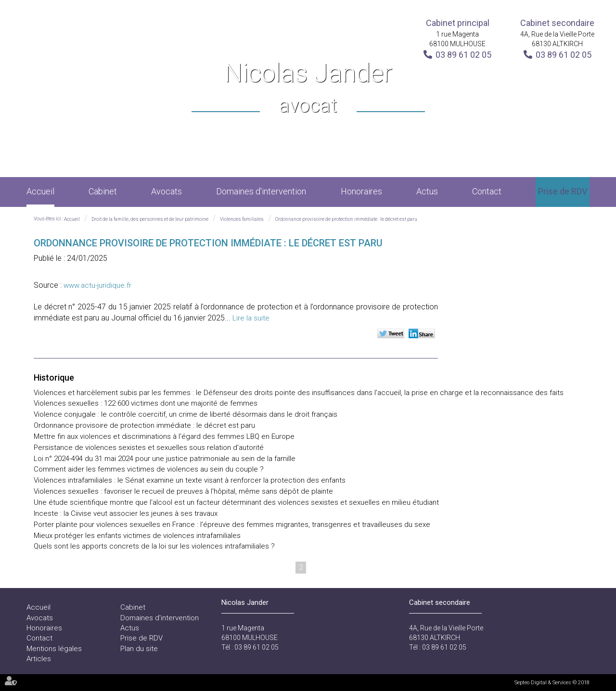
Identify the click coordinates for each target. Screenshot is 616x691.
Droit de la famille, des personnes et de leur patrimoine (150, 219)
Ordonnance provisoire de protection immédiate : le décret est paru (346, 219)
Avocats (167, 191)
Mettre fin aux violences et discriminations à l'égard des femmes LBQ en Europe (164, 436)
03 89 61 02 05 (463, 55)
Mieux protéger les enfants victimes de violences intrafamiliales (137, 536)
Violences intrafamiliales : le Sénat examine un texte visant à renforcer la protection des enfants (190, 480)
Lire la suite (251, 318)
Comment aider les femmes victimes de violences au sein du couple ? (149, 469)
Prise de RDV (563, 191)
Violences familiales (242, 219)
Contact (487, 191)
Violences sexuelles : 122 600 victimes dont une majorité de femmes (146, 403)
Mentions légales (54, 649)
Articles (39, 659)
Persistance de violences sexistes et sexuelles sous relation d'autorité (149, 448)
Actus (427, 191)
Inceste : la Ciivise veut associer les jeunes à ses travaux (126, 513)
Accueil (40, 191)
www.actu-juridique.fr (97, 285)
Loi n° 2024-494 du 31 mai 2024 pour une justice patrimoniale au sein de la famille (165, 459)
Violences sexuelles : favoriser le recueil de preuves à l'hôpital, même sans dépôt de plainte (183, 491)
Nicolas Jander (308, 89)
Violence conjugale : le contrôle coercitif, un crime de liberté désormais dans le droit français (186, 414)
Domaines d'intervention (261, 191)
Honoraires (361, 191)
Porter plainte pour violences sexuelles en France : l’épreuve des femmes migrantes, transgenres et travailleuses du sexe (232, 525)
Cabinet (103, 191)
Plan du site (139, 649)
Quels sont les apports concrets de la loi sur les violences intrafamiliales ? (154, 546)
